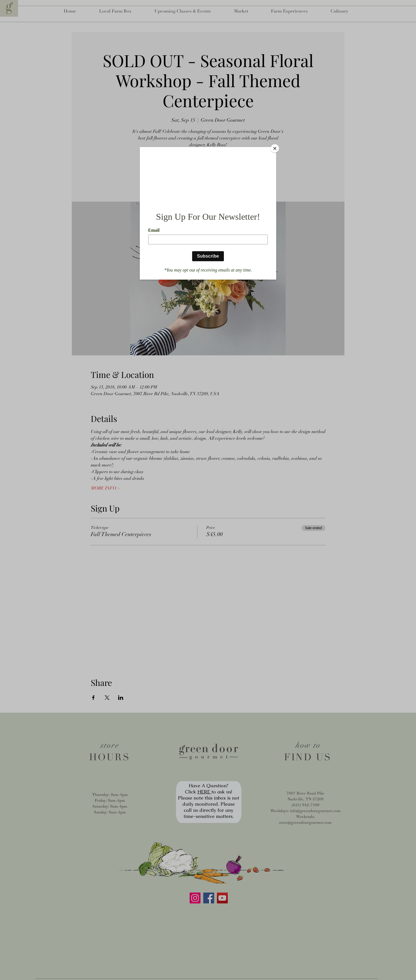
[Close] (275, 148)
